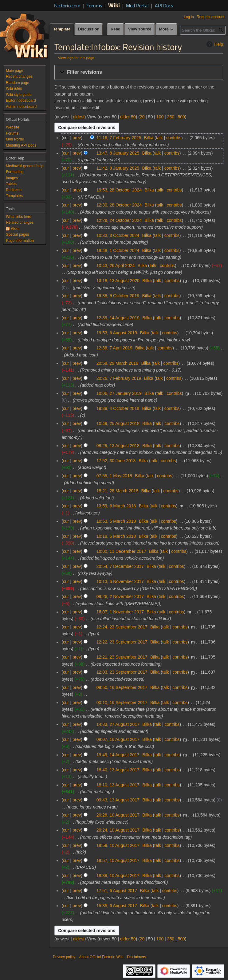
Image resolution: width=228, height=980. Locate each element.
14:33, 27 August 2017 (118, 724)
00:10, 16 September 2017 (122, 703)
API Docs (164, 6)
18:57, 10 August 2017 (118, 860)
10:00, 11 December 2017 (121, 551)
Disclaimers (136, 957)
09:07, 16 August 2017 (118, 739)
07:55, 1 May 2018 (114, 476)
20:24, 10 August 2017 (118, 830)
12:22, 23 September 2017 (122, 642)
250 (171, 117)
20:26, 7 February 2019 (119, 378)
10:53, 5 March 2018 (116, 521)
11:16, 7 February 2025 (119, 138)
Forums (94, 6)
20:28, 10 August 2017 (118, 815)
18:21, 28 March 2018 (117, 491)
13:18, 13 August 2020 (118, 281)
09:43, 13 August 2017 (118, 800)
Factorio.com (67, 6)
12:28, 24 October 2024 (119, 220)
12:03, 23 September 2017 (122, 672)
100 (160, 117)
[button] (139, 72)
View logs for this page (76, 58)
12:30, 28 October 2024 (119, 205)
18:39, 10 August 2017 (118, 876)
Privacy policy (64, 957)
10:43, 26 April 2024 (116, 266)
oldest (79, 117)
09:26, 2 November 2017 (120, 596)
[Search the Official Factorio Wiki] (203, 30)
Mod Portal (137, 6)
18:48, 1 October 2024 (118, 250)
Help (214, 44)
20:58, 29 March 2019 (117, 363)
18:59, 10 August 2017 (118, 845)
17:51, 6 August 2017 (117, 891)
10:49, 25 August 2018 (118, 423)
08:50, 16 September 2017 (122, 687)
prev (77, 138)
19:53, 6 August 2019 (117, 333)
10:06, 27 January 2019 (119, 393)
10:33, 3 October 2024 (118, 235)
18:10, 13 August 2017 (118, 785)
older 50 (128, 117)
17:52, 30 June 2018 (116, 461)
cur (66, 153)
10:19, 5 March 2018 (116, 536)
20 (142, 117)
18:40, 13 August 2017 (118, 770)
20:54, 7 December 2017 (120, 566)
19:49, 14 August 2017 (118, 755)
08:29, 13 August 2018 (118, 446)
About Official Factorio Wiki (101, 957)
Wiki (114, 5)
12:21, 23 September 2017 (122, 657)
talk (159, 138)
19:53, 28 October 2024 (119, 190)
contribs (174, 138)
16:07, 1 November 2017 (120, 612)
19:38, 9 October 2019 (118, 296)
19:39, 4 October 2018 (118, 408)
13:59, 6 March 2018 (116, 506)
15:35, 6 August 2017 (117, 906)
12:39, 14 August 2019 (118, 318)
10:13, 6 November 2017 (120, 581)
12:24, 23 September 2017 (122, 627)
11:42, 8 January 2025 (118, 168)
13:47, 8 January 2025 (118, 153)
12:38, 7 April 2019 (114, 348)
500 (181, 117)
